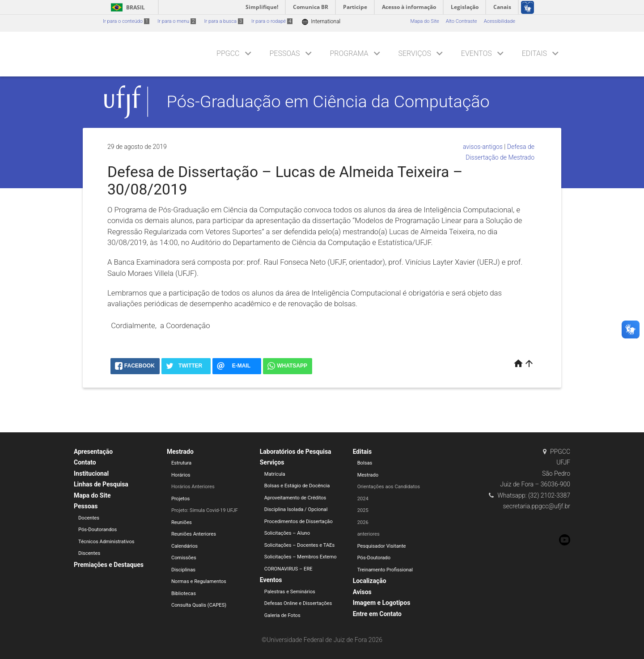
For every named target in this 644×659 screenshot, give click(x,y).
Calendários (184, 546)
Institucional (91, 473)
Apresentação (93, 452)
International (321, 22)
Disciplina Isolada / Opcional (296, 509)
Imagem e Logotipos (382, 603)
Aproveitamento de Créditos (295, 498)
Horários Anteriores (193, 487)
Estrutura (181, 463)
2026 (363, 522)
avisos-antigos (483, 147)
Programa (349, 53)
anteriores (369, 534)
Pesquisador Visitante (382, 546)
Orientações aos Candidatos (389, 487)
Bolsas (365, 463)
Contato (85, 462)
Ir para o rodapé (272, 21)
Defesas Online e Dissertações (298, 603)
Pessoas (284, 53)
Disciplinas (183, 570)
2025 (363, 510)
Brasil (126, 7)
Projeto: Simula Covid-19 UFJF (205, 510)
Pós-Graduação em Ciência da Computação (328, 101)
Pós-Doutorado (374, 558)
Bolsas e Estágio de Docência (297, 486)
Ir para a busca (224, 21)
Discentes (89, 553)
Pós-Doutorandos (97, 530)
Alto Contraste (462, 21)
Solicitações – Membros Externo (301, 557)
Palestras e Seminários (290, 592)
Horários (181, 475)
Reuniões (182, 522)
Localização (370, 581)
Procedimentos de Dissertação (299, 522)
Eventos (477, 53)
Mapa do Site (424, 21)
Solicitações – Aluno (287, 533)
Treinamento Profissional (385, 570)
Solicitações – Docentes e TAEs (300, 545)
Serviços (414, 53)
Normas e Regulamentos (199, 581)
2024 (363, 499)
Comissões (184, 558)
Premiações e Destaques (109, 565)
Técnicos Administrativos (106, 542)
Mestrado (180, 452)
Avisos (362, 592)
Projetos (180, 499)
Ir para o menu (177, 21)
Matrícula (275, 474)
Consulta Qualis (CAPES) (199, 605)
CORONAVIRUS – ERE (288, 569)
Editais (534, 53)
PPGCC (228, 53)
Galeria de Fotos (282, 615)
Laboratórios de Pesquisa (296, 452)
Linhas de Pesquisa (101, 484)
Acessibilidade (500, 21)
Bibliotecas (184, 594)
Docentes (89, 518)
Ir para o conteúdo (126, 21)
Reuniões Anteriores (194, 534)
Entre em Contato (377, 614)
